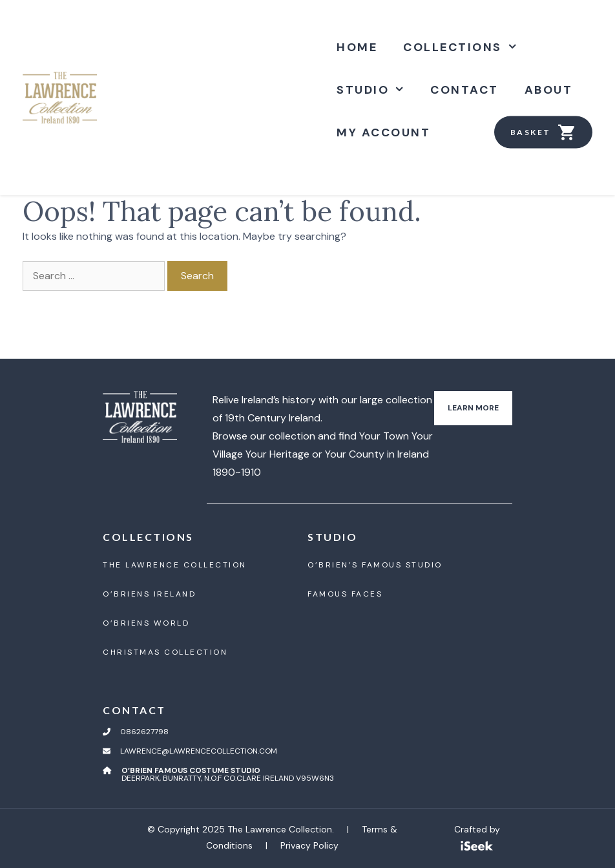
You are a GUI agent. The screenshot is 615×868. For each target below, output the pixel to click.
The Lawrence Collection (175, 565)
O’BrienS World (146, 623)
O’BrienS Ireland (149, 594)
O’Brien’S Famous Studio (375, 565)
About (549, 90)
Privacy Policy (309, 845)
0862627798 (144, 732)
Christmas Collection (165, 652)
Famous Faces (345, 594)
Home (357, 47)
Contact (464, 90)
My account (383, 132)
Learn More (473, 408)
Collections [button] (467, 47)
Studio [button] (377, 90)
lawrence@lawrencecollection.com (199, 751)
